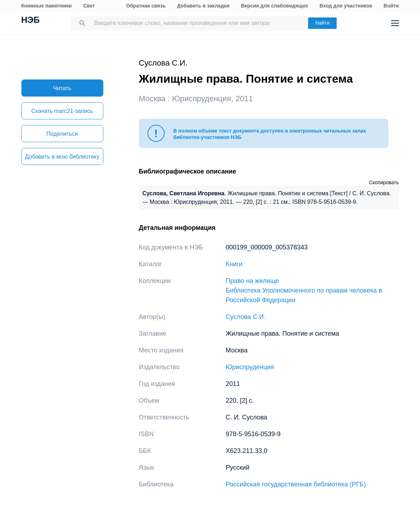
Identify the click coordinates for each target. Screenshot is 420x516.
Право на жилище (253, 281)
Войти (391, 6)
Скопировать (384, 182)
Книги (234, 264)
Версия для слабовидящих (274, 6)
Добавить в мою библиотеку (62, 157)
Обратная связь (146, 6)
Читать (62, 88)
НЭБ (31, 21)
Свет (89, 6)
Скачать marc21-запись (62, 111)
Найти (322, 23)
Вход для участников (346, 6)
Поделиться (62, 134)
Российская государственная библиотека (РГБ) (296, 484)
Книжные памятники (47, 6)
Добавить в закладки (203, 6)
